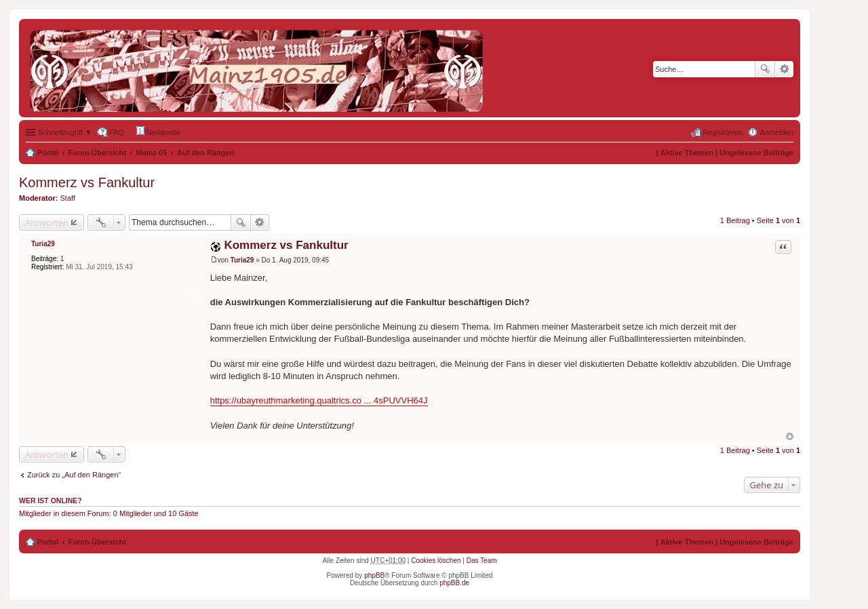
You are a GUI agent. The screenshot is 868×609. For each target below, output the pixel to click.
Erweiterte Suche (784, 69)
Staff (68, 198)
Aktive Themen (687, 153)
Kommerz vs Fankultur (87, 182)
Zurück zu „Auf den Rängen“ (74, 475)
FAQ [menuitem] (117, 132)
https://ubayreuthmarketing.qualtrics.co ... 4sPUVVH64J (319, 400)
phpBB (374, 575)
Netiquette (158, 131)
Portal (48, 153)
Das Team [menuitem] (482, 561)
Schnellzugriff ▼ (65, 132)
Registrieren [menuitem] (723, 132)
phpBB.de (454, 583)
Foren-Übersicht (97, 153)
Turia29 (43, 244)
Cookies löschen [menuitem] (436, 561)
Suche (765, 69)
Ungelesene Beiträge (756, 153)
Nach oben (790, 436)
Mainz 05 (152, 153)
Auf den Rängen (205, 153)
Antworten (47, 222)
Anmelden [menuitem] (776, 132)
